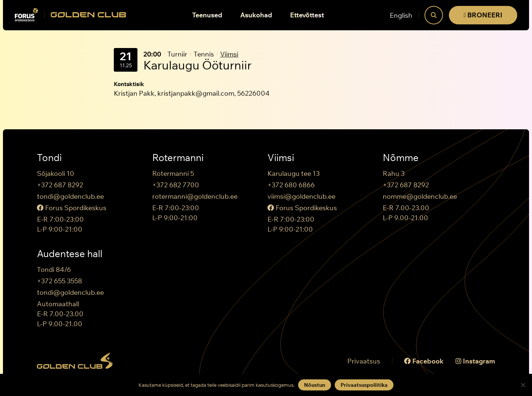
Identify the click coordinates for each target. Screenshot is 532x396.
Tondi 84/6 (54, 269)
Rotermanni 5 (173, 173)
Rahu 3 (394, 173)
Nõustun (315, 385)
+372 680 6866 (291, 185)
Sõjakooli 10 (56, 173)
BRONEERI (483, 15)
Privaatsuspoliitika (364, 385)
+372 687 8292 (60, 185)
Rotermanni (178, 158)
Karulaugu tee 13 (294, 173)
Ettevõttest (307, 15)
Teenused (207, 15)
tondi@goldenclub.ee (70, 196)
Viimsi (229, 54)
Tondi (49, 158)
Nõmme (401, 158)
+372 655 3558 (59, 281)
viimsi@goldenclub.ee (301, 196)
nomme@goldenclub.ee (420, 196)
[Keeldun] (523, 385)
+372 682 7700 (176, 185)
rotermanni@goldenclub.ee (195, 196)
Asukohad (256, 15)
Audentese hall (70, 254)
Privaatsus (364, 361)
